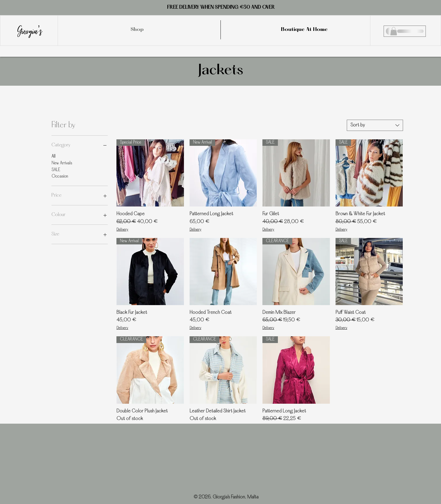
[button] (394, 31)
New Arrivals (62, 163)
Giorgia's (30, 30)
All (53, 156)
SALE (56, 170)
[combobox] (375, 125)
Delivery (122, 230)
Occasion (60, 176)
